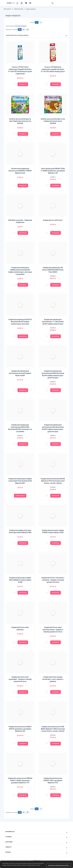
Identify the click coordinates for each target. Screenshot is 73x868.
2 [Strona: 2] (41, 22)
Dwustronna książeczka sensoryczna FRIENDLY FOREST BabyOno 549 (20, 171)
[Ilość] (14, 84)
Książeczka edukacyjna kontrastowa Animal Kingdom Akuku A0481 (20, 373)
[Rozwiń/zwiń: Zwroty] (36, 847)
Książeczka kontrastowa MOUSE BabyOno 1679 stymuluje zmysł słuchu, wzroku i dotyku (53, 481)
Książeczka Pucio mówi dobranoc (20, 628)
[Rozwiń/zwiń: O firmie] (36, 837)
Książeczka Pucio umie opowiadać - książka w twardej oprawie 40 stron (20, 679)
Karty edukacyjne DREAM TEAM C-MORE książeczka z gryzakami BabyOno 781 (53, 171)
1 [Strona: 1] (37, 22)
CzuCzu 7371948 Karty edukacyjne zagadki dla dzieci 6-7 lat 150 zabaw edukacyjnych (53, 69)
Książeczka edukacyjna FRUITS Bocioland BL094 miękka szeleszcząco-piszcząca (20, 322)
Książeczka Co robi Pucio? (53, 220)
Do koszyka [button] (23, 84)
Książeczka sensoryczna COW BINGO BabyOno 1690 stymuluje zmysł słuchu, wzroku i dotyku (53, 729)
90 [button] (28, 30)
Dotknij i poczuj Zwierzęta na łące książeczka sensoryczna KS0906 (20, 121)
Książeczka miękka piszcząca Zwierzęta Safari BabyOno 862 (20, 531)
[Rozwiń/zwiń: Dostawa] (36, 842)
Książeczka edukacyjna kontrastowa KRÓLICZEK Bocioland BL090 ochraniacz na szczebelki (20, 428)
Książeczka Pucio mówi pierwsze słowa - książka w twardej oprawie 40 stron (53, 630)
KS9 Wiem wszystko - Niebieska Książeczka (20, 221)
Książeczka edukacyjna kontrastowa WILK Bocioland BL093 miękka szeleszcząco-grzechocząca (53, 428)
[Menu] (30, 3)
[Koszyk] (26, 3)
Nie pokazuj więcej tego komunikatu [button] (59, 865)
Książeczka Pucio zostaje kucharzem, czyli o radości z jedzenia (53, 679)
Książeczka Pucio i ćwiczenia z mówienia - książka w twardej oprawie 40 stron (53, 580)
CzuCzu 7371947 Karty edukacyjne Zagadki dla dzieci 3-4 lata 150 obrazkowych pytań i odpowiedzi (20, 70)
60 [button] (24, 30)
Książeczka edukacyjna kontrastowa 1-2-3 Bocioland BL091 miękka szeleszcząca (53, 322)
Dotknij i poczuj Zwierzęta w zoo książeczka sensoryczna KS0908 (53, 121)
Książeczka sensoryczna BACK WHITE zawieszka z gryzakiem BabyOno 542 (20, 729)
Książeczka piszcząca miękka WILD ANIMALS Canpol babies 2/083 (20, 580)
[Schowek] (22, 3)
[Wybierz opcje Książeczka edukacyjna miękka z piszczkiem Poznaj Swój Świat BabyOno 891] (20, 496)
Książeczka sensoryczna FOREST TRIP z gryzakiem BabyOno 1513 (53, 780)
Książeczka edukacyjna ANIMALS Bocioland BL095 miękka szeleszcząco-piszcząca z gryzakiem (20, 271)
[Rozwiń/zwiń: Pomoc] (36, 852)
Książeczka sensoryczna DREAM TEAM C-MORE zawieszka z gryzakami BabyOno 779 (20, 780)
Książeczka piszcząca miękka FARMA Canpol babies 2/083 (53, 531)
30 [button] (20, 30)
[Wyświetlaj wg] (21, 26)
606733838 (53, 3)
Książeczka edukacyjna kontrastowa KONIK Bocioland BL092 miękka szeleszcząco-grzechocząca (53, 374)
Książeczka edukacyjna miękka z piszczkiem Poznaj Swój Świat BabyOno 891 (20, 481)
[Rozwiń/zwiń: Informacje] (36, 832)
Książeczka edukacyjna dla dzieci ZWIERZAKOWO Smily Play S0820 (53, 270)
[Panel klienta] (17, 3)
